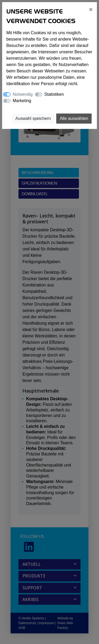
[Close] (91, 10)
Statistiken (54, 94)
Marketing (22, 101)
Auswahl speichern (33, 118)
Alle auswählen (74, 118)
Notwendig (23, 94)
